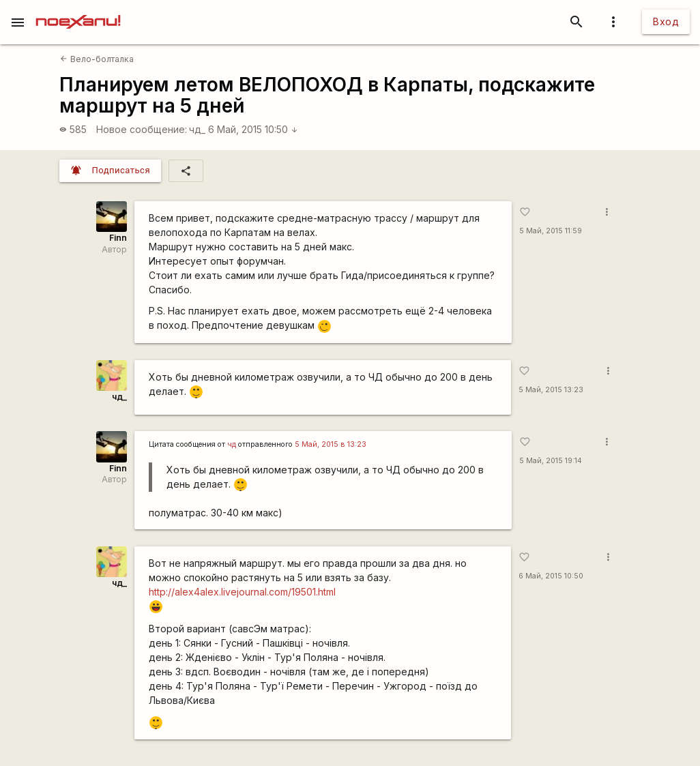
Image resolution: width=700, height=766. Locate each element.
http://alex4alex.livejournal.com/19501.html (242, 592)
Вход (666, 21)
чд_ (197, 129)
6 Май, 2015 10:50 (253, 129)
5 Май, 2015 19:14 (551, 461)
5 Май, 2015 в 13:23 (331, 444)
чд (232, 444)
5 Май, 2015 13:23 (551, 390)
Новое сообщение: (142, 129)
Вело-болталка (97, 59)
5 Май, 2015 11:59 (551, 231)
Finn (118, 238)
